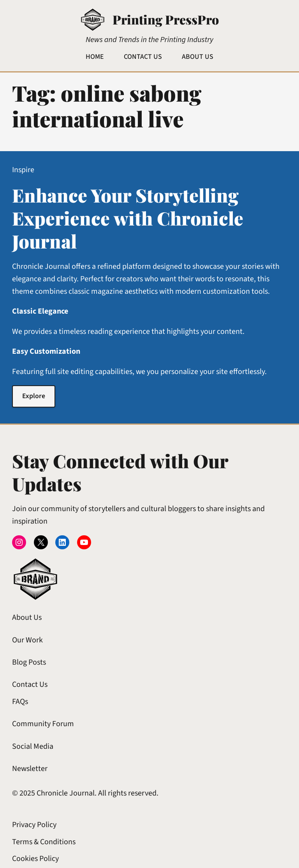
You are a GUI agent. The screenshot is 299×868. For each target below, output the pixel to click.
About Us (27, 617)
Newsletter (30, 769)
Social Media (33, 746)
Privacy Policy (34, 825)
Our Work (27, 640)
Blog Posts (29, 662)
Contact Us (30, 685)
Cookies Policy (35, 859)
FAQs (20, 702)
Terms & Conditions (44, 842)
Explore (34, 396)
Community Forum (43, 724)
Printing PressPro (166, 19)
